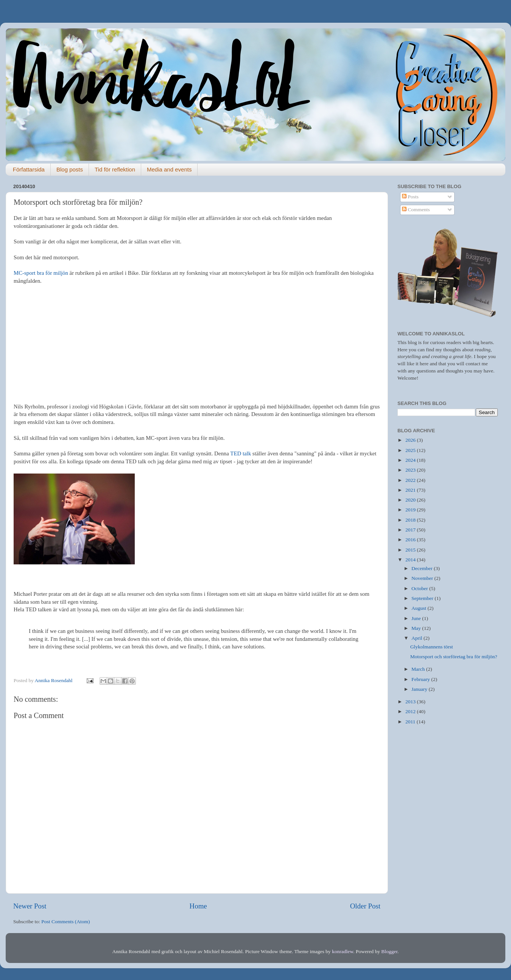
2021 (411, 490)
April (418, 638)
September (423, 598)
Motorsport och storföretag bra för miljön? (454, 657)
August (419, 608)
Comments (416, 210)
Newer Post (30, 906)
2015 (411, 550)
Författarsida (29, 169)
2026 (411, 440)
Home (198, 906)
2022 (411, 480)
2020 (411, 500)
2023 (411, 470)
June (417, 618)
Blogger (389, 951)
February (421, 679)
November (423, 578)
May (417, 628)
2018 (411, 520)
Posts (410, 197)
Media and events (169, 169)
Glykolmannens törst (432, 647)
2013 (411, 702)
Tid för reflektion (115, 169)
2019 (411, 510)
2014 (411, 560)
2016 (411, 540)
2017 (411, 530)
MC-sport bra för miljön (41, 273)
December (423, 568)
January (420, 689)
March (419, 669)
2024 (411, 460)
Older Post (365, 906)
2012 (411, 711)
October (420, 588)
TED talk (241, 453)
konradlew (343, 951)
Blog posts (70, 169)
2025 (411, 450)
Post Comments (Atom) (65, 922)
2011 (411, 722)
